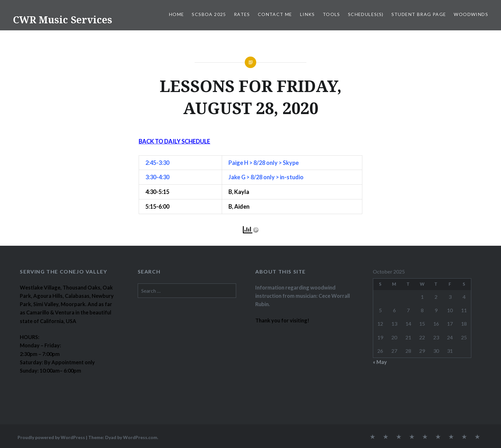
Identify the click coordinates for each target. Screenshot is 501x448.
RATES (242, 14)
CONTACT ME (275, 14)
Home (177, 14)
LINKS (308, 14)
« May (380, 362)
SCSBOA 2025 (209, 14)
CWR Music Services (62, 20)
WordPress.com (140, 437)
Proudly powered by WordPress (51, 437)
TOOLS (331, 14)
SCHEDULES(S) (366, 14)
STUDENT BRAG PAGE (419, 14)
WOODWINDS (471, 14)
